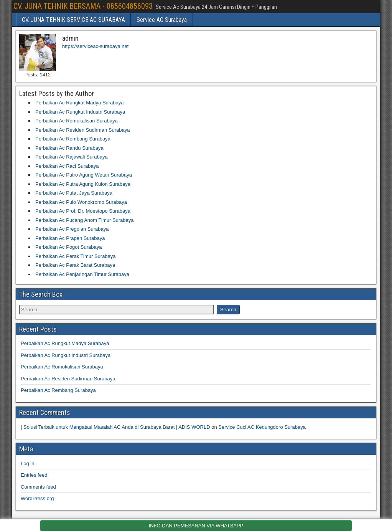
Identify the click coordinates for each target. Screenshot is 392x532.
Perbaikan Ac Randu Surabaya (69, 148)
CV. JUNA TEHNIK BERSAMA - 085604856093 (83, 6)
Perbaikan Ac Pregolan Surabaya (72, 229)
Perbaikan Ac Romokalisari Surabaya (77, 121)
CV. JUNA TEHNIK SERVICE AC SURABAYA (73, 20)
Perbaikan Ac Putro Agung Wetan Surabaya (84, 175)
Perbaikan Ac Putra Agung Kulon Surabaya (83, 184)
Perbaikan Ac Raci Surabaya (67, 166)
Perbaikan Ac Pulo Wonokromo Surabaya (81, 202)
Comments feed (38, 487)
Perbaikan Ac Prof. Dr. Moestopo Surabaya (83, 211)
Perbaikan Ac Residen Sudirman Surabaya (82, 130)
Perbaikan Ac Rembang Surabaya (73, 139)
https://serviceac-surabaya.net (95, 46)
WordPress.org (37, 498)
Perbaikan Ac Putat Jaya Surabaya (74, 193)
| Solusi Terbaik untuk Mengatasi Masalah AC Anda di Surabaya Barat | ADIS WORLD (115, 427)
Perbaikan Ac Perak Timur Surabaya (76, 256)
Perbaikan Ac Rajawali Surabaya (72, 157)
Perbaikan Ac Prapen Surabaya (70, 238)
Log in (27, 463)
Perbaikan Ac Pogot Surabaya (68, 247)
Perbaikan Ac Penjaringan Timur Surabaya (82, 274)
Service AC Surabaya (162, 20)
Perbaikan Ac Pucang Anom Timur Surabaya (85, 220)
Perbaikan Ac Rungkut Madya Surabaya (80, 103)
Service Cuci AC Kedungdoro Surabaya (262, 427)
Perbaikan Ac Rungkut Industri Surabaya (80, 112)
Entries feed (34, 475)
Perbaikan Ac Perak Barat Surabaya (75, 265)
